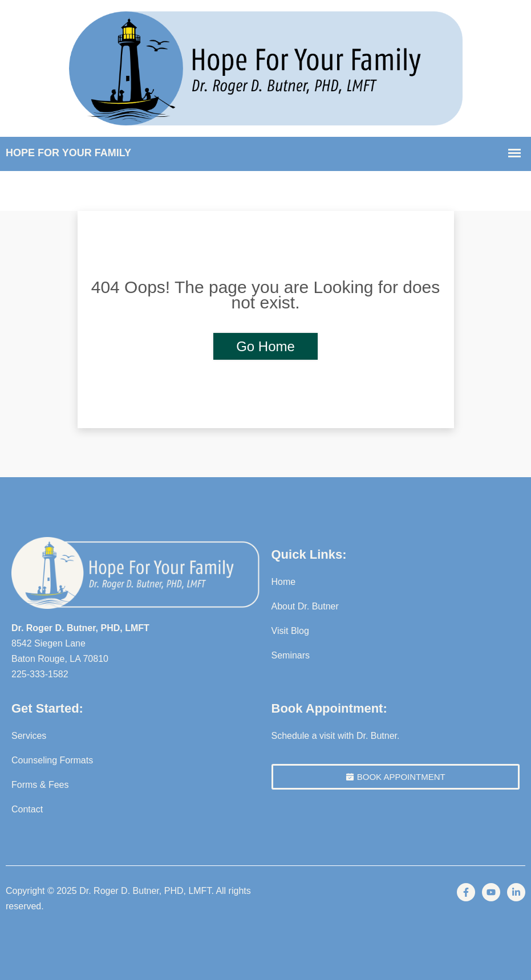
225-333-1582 (40, 674)
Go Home (265, 346)
